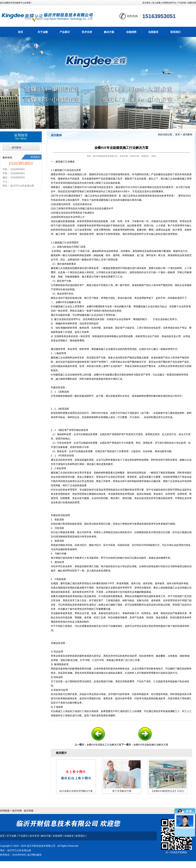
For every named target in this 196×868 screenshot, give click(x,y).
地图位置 (192, 3)
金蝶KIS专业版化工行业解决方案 (104, 745)
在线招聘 (131, 32)
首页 (20, 32)
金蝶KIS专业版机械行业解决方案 (151, 745)
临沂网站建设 (34, 855)
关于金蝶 (43, 32)
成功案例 (16, 147)
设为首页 (146, 3)
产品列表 (182, 3)
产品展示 (65, 32)
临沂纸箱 (29, 811)
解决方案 (109, 32)
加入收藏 (156, 3)
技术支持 (87, 32)
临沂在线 (17, 811)
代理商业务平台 (169, 3)
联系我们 (176, 32)
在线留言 (153, 32)
